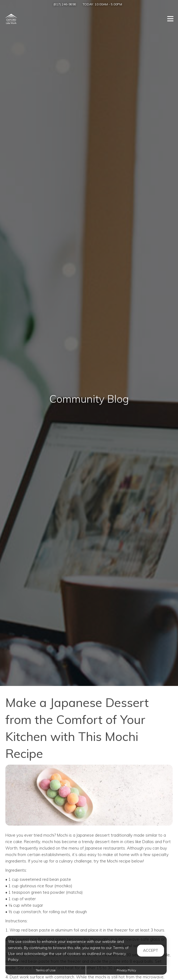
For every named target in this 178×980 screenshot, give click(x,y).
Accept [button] (151, 950)
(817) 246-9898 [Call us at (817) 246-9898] (65, 4)
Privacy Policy (126, 970)
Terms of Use (46, 970)
